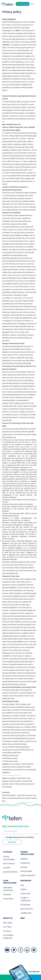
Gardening (25, 822)
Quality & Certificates (25, 858)
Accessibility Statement (7, 896)
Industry (24, 826)
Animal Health (26, 830)
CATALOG (7, 811)
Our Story (6, 890)
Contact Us (27, 4)
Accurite (6, 827)
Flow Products (8, 822)
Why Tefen (7, 882)
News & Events (27, 868)
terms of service (27, 796)
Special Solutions (9, 831)
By (34, 931)
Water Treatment (28, 834)
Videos (24, 848)
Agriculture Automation (7, 848)
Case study (25, 852)
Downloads (25, 864)
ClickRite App (26, 872)
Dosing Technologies (8, 817)
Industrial (6, 853)
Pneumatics (7, 858)
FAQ (22, 844)
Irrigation (24, 818)
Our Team (6, 886)
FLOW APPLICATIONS (9, 841)
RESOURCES (26, 840)
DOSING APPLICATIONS (27, 812)
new (23, 877)
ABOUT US (7, 877)
